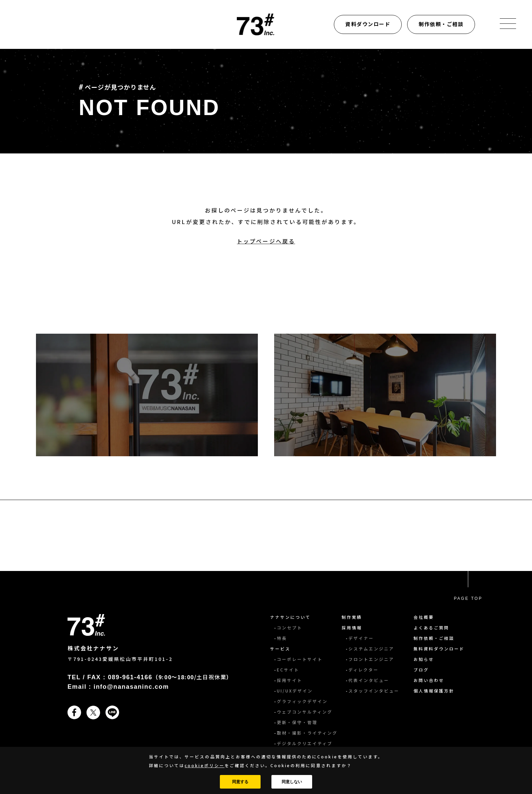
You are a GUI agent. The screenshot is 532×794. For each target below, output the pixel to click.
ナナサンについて (290, 617)
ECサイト (288, 670)
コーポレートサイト (300, 659)
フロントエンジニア (371, 659)
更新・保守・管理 (297, 722)
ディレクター (364, 670)
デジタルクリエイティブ (305, 743)
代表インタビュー (369, 680)
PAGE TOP (468, 598)
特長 (282, 638)
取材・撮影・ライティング (307, 733)
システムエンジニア (371, 649)
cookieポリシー (204, 765)
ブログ (421, 670)
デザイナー (361, 638)
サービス (280, 649)
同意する (240, 782)
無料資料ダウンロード (439, 649)
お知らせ (424, 659)
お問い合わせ (429, 680)
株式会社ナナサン (93, 648)
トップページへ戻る (266, 241)
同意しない (292, 782)
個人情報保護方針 (434, 691)
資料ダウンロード (368, 24)
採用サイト (290, 680)
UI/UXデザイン (295, 691)
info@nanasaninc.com (131, 687)
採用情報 (352, 627)
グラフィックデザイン (302, 701)
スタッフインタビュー (374, 691)
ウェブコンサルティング (305, 712)
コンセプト (290, 627)
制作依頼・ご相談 (441, 24)
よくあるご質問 (431, 627)
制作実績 (352, 617)
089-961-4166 (130, 677)
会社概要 (424, 617)
